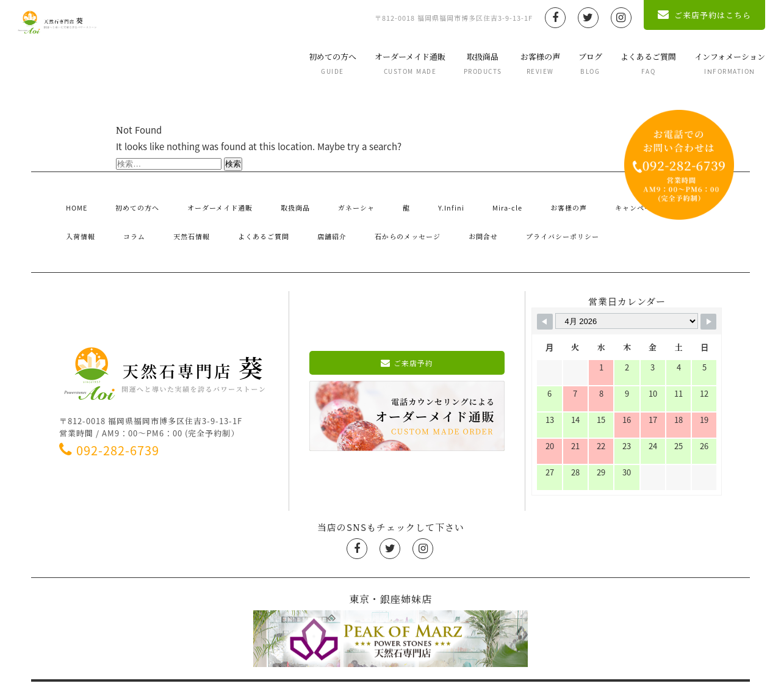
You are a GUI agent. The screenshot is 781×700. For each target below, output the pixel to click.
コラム (680, 202)
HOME (71, 202)
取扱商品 (468, 63)
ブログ (575, 63)
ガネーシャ (315, 202)
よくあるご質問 (633, 63)
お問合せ (337, 218)
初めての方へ (317, 63)
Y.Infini (385, 202)
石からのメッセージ (269, 218)
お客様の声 (525, 63)
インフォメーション (714, 63)
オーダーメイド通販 (395, 63)
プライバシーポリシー (409, 218)
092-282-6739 (116, 425)
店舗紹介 (202, 218)
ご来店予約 (407, 338)
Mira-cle (430, 202)
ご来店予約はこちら (689, 15)
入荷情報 (638, 202)
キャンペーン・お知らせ (562, 202)
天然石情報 (79, 218)
